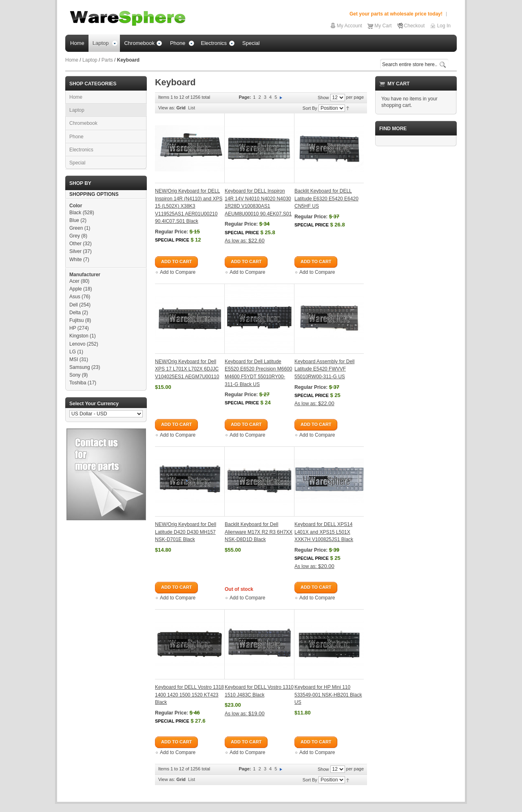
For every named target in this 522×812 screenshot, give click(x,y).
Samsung (80, 367)
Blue (74, 220)
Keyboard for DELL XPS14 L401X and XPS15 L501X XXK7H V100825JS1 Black (324, 532)
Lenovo (77, 344)
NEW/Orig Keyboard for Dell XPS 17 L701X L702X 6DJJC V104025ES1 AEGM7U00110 (187, 369)
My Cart (383, 26)
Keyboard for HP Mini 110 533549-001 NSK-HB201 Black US (328, 695)
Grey (75, 236)
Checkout (415, 26)
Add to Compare (178, 272)
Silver (75, 251)
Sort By (310, 108)
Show (323, 98)
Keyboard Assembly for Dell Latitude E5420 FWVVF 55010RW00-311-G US (324, 369)
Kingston (79, 336)
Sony (75, 375)
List (191, 108)
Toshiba (78, 383)
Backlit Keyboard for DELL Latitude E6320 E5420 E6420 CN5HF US (326, 199)
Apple (76, 289)
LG (73, 352)
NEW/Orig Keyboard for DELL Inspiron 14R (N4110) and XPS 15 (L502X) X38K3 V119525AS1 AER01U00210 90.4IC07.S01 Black (189, 206)
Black (75, 213)
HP (73, 328)
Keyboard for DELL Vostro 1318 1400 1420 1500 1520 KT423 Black (189, 695)
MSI (74, 359)
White (76, 260)
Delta (75, 313)
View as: (167, 108)
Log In (444, 26)
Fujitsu (76, 320)
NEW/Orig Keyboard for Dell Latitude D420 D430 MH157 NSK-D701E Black (186, 532)
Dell (74, 305)
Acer (74, 281)
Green (76, 228)
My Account (349, 26)
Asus (75, 297)
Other (75, 244)
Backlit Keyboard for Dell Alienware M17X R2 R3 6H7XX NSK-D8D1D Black (259, 532)
